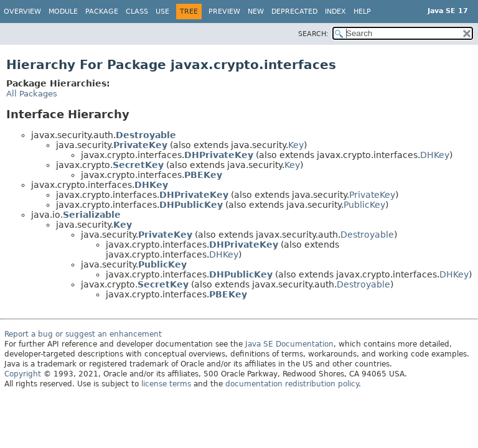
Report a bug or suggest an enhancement (83, 334)
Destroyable (146, 135)
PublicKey (364, 205)
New (256, 12)
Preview (224, 12)
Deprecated (294, 12)
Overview (22, 12)
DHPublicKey (191, 205)
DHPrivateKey (219, 155)
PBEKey (203, 175)
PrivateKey (140, 145)
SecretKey (138, 165)
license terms (166, 384)
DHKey (435, 155)
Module (63, 12)
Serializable (92, 215)
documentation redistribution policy (292, 384)
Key (296, 145)
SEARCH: (313, 34)
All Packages (32, 94)
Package (102, 12)
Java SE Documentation (289, 344)
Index (335, 12)
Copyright (23, 374)
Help (362, 12)
